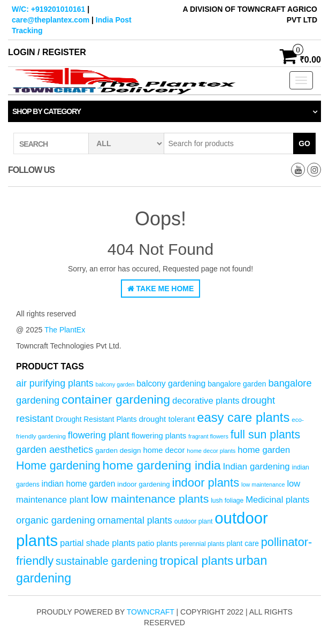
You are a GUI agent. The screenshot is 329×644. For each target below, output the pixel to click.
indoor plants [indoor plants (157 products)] (206, 483)
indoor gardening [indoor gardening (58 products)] (143, 484)
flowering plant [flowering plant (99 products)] (99, 435)
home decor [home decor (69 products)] (164, 450)
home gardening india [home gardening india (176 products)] (162, 465)
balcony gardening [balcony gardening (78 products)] (171, 384)
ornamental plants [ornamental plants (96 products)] (135, 520)
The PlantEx (65, 330)
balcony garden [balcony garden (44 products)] (115, 384)
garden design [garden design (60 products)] (118, 450)
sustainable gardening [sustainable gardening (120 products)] (107, 561)
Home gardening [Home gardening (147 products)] (58, 466)
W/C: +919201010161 (48, 9)
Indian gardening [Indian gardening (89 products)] (256, 467)
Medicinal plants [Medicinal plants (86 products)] (277, 500)
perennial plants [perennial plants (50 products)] (202, 544)
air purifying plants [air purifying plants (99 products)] (55, 383)
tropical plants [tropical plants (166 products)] (196, 561)
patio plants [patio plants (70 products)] (157, 543)
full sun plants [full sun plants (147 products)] (265, 435)
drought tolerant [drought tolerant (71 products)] (167, 419)
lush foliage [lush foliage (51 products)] (227, 501)
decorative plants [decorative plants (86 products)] (206, 401)
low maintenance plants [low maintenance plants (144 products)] (150, 499)
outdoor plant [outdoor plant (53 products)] (194, 521)
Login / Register (47, 52)
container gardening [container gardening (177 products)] (116, 399)
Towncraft (151, 612)
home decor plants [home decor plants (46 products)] (211, 451)
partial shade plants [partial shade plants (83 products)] (97, 543)
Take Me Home (161, 289)
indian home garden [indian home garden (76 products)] (79, 484)
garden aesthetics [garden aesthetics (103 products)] (55, 449)
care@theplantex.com (51, 20)
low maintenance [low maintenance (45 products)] (263, 484)
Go (304, 143)
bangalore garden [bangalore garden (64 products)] (237, 384)
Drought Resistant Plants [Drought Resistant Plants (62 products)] (96, 419)
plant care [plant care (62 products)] (243, 544)
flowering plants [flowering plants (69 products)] (159, 436)
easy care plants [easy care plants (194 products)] (243, 417)
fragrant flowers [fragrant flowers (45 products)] (208, 436)
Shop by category (47, 111)
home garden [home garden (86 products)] (264, 450)
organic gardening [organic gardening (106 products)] (56, 520)
